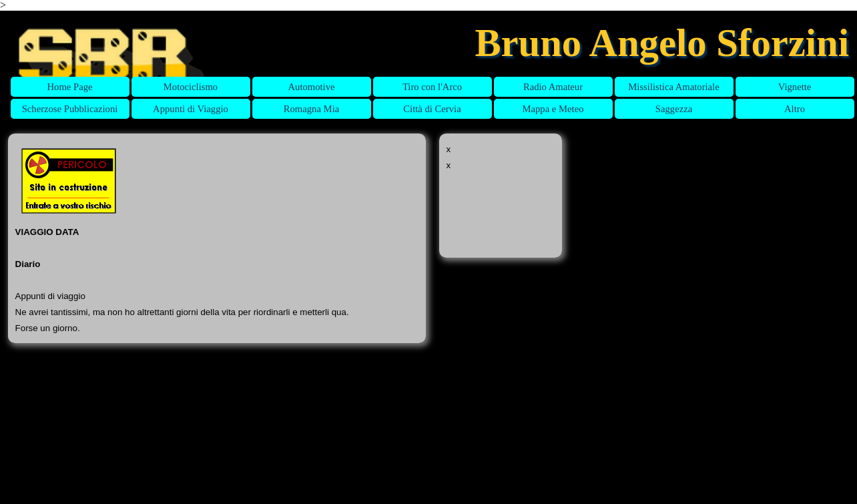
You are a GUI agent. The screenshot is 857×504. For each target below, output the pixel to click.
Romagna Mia (311, 109)
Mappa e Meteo (553, 109)
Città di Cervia (432, 109)
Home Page (70, 87)
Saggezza (674, 109)
